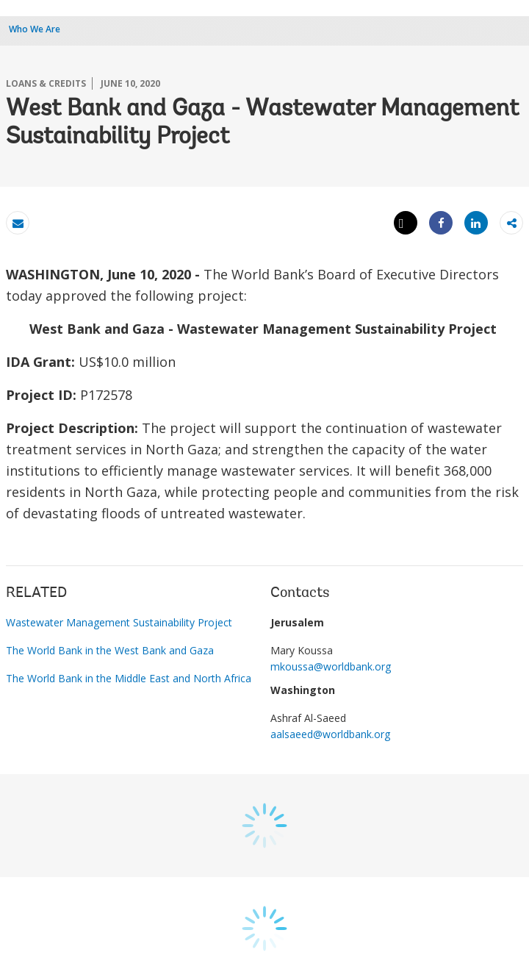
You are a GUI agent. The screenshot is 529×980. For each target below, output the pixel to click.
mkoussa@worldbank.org (331, 666)
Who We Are (35, 29)
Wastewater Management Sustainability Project (119, 622)
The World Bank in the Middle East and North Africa (129, 678)
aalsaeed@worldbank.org (330, 734)
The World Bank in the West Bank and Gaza (110, 650)
